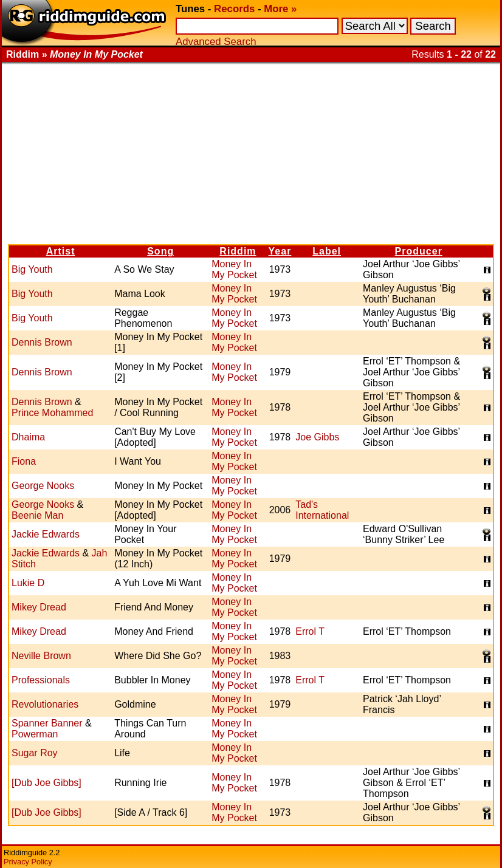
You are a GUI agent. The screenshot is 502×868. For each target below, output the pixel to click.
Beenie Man (37, 515)
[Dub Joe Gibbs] (46, 783)
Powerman (35, 734)
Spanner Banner (47, 723)
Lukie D (28, 583)
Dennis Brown (42, 342)
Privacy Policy (28, 862)
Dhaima (28, 437)
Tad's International (322, 510)
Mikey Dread (39, 607)
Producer (419, 251)
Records (234, 9)
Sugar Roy (35, 753)
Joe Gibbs (317, 437)
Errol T (310, 631)
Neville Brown (41, 656)
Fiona (24, 461)
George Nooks (43, 486)
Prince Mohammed (52, 413)
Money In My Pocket (234, 269)
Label (327, 251)
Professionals (41, 680)
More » (280, 9)
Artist (61, 251)
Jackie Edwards (46, 534)
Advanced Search (216, 42)
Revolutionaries (45, 704)
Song (160, 251)
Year (280, 251)
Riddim (238, 251)
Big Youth (32, 269)
